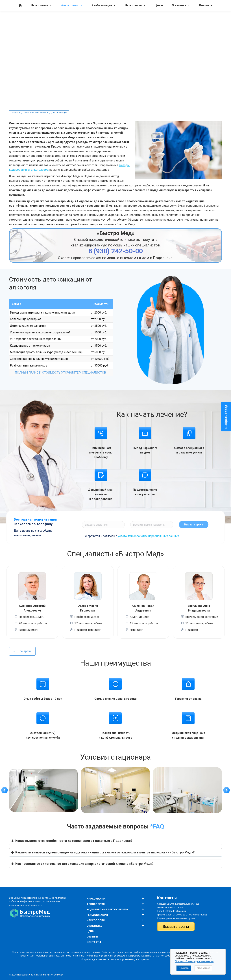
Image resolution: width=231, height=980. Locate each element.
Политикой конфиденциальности (194, 961)
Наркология (135, 25)
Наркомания (42, 25)
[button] (5, 790)
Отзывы (92, 937)
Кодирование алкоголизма (107, 909)
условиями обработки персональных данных (148, 536)
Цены (159, 24)
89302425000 (175, 907)
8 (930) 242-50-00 (21, 15)
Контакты (206, 24)
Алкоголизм (72, 25)
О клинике (181, 25)
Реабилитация (104, 25)
